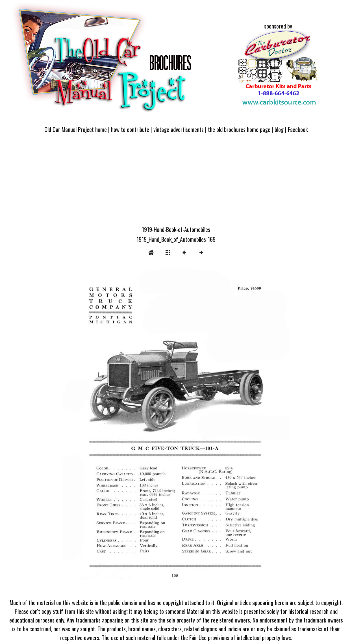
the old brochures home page (239, 129)
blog (279, 129)
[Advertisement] (176, 183)
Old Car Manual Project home (76, 129)
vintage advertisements (179, 129)
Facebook (298, 129)
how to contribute (130, 129)
